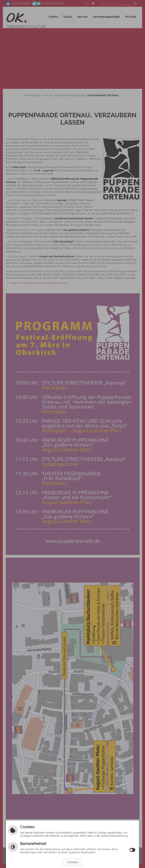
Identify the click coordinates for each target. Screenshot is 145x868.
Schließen (73, 862)
